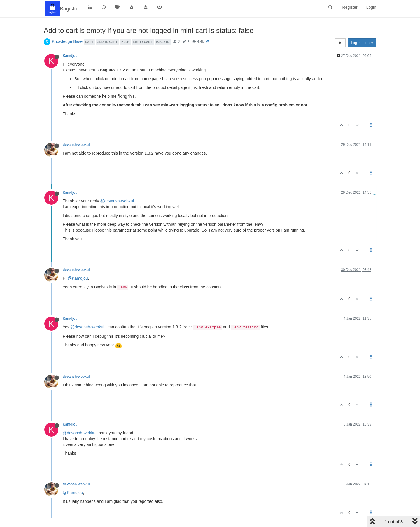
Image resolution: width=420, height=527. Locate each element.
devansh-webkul (76, 145)
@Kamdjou (78, 278)
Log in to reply (362, 43)
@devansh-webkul (117, 201)
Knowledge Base (67, 41)
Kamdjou (70, 56)
